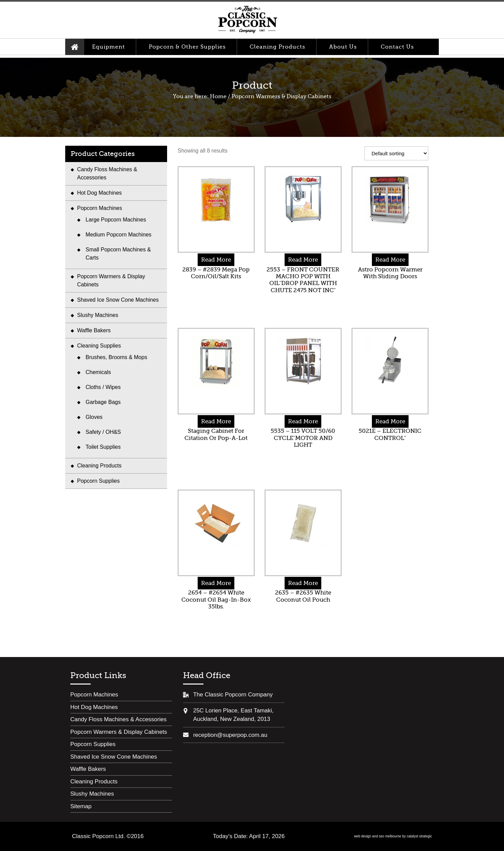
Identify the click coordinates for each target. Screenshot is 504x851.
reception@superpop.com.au (230, 735)
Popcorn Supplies (98, 481)
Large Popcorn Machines (116, 220)
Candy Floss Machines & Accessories (107, 173)
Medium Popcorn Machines (119, 235)
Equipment (109, 47)
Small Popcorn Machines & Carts (118, 254)
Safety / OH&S (103, 432)
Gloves (94, 417)
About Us (343, 47)
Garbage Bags (103, 402)
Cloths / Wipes (103, 387)
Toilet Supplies (103, 447)
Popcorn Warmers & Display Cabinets (111, 280)
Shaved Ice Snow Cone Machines (118, 300)
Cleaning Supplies (99, 346)
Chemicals (98, 372)
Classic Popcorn (248, 20)
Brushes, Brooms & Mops (116, 357)
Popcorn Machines (100, 208)
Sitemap (81, 806)
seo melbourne (390, 836)
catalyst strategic (419, 836)
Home (75, 47)
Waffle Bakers (94, 330)
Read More (216, 260)
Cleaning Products (277, 47)
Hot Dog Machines (100, 193)
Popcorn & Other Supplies (187, 47)
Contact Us (397, 47)
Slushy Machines (98, 315)
